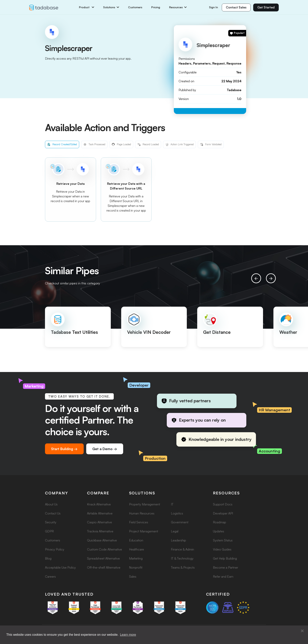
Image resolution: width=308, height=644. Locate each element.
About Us (51, 504)
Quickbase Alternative (102, 540)
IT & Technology (182, 558)
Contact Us (53, 513)
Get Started (266, 7)
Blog (48, 558)
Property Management (145, 504)
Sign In (213, 7)
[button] (302, 631)
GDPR (49, 531)
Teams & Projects (183, 567)
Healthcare (137, 549)
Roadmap (220, 522)
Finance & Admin (182, 549)
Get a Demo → (105, 449)
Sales (133, 576)
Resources (178, 7)
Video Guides (222, 549)
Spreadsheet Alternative (103, 558)
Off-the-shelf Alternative (104, 567)
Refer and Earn (223, 576)
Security (51, 522)
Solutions (111, 7)
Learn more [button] (128, 635)
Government (180, 522)
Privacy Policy (55, 549)
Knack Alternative (99, 504)
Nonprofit (136, 567)
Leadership (178, 540)
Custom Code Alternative (104, 549)
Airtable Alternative (100, 513)
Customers (135, 7)
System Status (223, 540)
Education (136, 540)
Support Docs (223, 504)
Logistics (177, 513)
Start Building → (64, 449)
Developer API (223, 513)
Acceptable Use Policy (60, 567)
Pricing (156, 7)
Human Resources (142, 513)
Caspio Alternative (99, 522)
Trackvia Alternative (100, 531)
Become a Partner (225, 567)
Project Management (144, 531)
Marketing (136, 558)
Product (87, 7)
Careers (50, 576)
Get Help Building (225, 558)
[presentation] (256, 278)
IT (172, 504)
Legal (175, 531)
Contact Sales (236, 7)
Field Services (139, 522)
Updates (219, 531)
